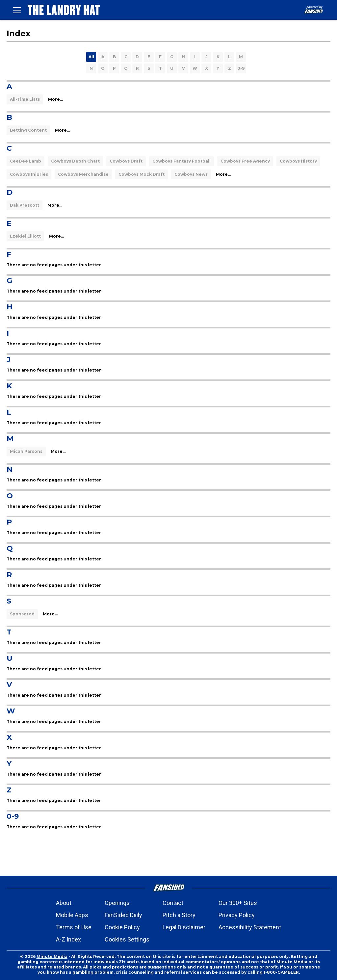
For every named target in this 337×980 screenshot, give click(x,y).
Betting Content (28, 130)
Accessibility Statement (250, 927)
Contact (173, 903)
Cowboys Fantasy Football (181, 161)
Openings (117, 903)
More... (55, 99)
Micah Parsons (26, 451)
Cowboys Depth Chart (75, 161)
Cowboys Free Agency (245, 161)
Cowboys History (298, 161)
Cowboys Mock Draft (142, 174)
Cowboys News (191, 174)
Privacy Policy (237, 915)
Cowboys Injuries (29, 174)
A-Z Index (68, 939)
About (64, 903)
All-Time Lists (25, 99)
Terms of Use (74, 927)
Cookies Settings (127, 939)
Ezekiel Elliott (25, 236)
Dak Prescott (25, 205)
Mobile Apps (72, 915)
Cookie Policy (122, 927)
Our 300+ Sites (238, 903)
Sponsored (22, 614)
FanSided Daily (123, 915)
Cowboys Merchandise (83, 174)
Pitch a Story (179, 915)
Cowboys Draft (126, 161)
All (91, 57)
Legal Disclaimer (184, 927)
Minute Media (52, 956)
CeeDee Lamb (26, 161)
